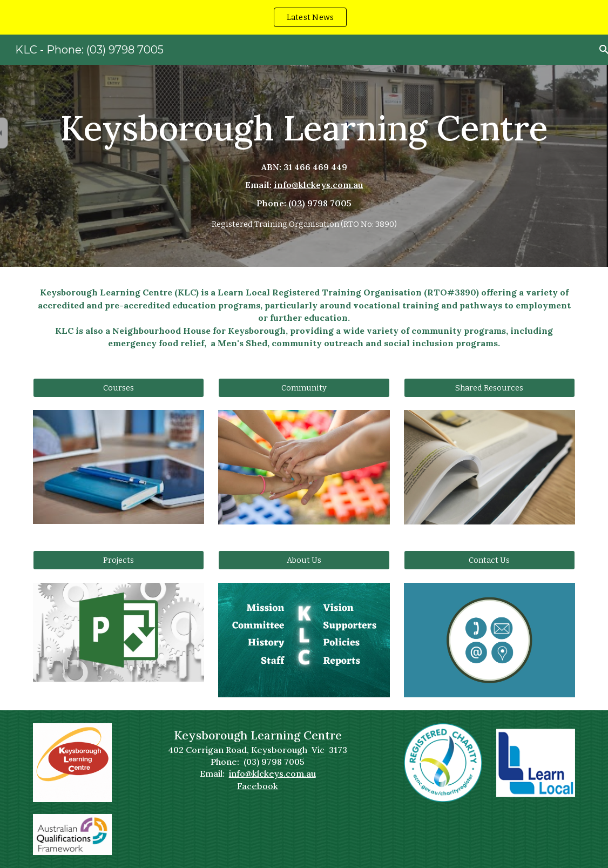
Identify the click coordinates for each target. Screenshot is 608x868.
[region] (304, 17)
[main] (304, 166)
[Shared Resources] (490, 388)
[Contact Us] (490, 560)
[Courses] (119, 388)
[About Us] (304, 560)
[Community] (304, 388)
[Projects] (119, 560)
